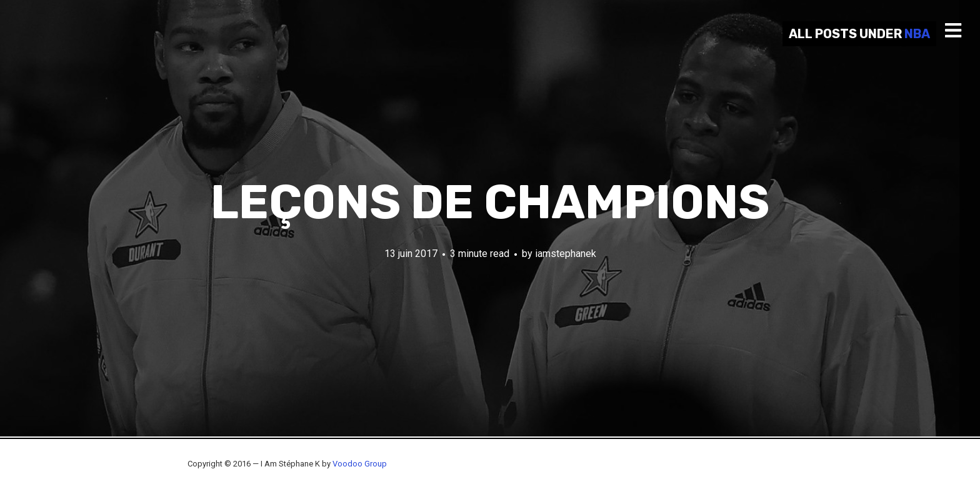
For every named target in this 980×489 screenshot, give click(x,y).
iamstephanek (566, 254)
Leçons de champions (490, 202)
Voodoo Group (360, 464)
